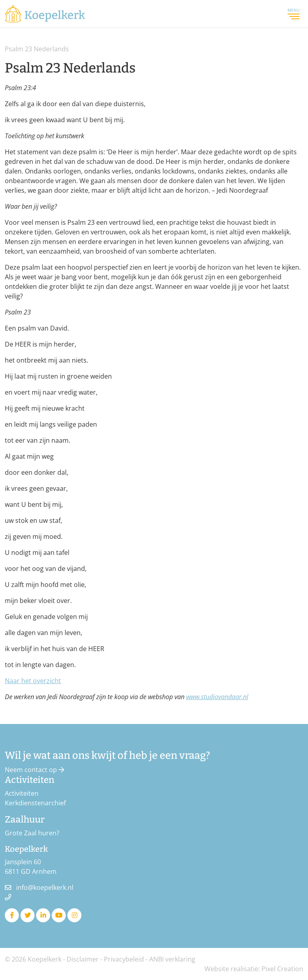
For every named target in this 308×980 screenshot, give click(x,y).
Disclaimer (83, 959)
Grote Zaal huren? (32, 833)
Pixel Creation (282, 969)
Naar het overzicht (33, 681)
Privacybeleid (124, 959)
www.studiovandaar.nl (217, 697)
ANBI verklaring (172, 959)
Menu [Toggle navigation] (294, 14)
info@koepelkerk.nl (45, 887)
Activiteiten (22, 793)
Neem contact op (34, 770)
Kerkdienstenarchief (35, 803)
